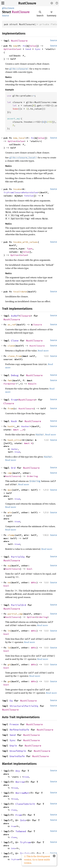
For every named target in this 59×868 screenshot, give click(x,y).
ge (9, 681)
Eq (11, 701)
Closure (25, 316)
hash (10, 426)
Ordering (32, 476)
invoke (17, 189)
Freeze (14, 724)
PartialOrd (18, 605)
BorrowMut (22, 793)
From (14, 400)
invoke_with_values (25, 242)
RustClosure (27, 3)
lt (9, 631)
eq (9, 566)
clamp (11, 535)
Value (33, 46)
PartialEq (18, 557)
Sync (38, 49)
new (15, 46)
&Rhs (34, 582)
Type (30, 249)
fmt (10, 380)
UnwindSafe (17, 756)
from (10, 408)
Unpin (13, 746)
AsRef (15, 316)
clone (11, 346)
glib (4, 8)
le (9, 648)
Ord (13, 468)
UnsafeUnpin (18, 751)
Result (32, 384)
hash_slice (15, 440)
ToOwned (21, 831)
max (10, 490)
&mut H (28, 443)
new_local (19, 138)
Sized (17, 452)
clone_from (15, 356)
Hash (14, 421)
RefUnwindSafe (19, 730)
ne (9, 582)
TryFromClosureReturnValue (21, 192)
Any (18, 771)
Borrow (20, 782)
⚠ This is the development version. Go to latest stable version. (37, 860)
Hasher (25, 426)
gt (9, 664)
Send (28, 49)
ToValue (29, 196)
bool (30, 569)
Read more (43, 351)
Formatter (10, 384)
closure (11, 8)
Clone (15, 341)
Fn (24, 46)
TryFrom (25, 842)
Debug (15, 375)
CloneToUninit (25, 804)
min (10, 512)
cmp (10, 473)
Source (5, 16)
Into (23, 820)
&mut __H (19, 430)
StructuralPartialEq (24, 706)
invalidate (20, 292)
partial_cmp (15, 614)
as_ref (12, 325)
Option (8, 49)
